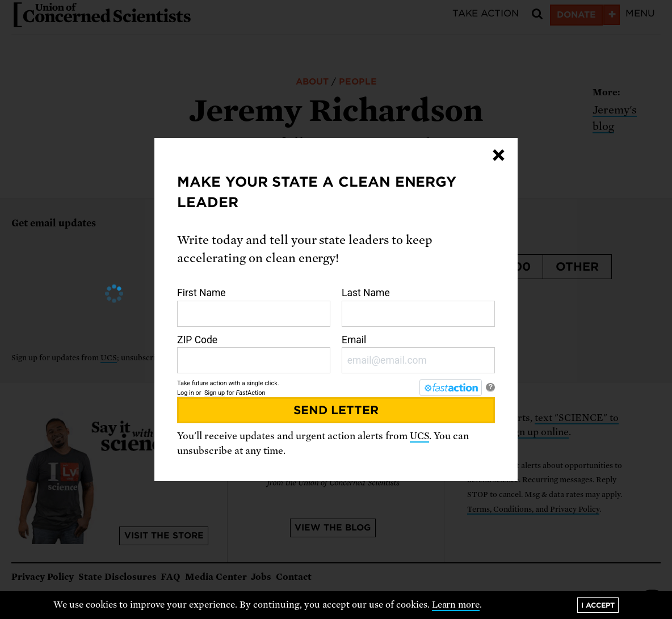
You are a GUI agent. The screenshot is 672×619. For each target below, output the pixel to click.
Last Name (418, 307)
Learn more (456, 605)
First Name (254, 307)
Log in (186, 393)
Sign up (215, 393)
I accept (598, 605)
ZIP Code (254, 354)
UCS (419, 436)
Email (418, 354)
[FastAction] (451, 388)
